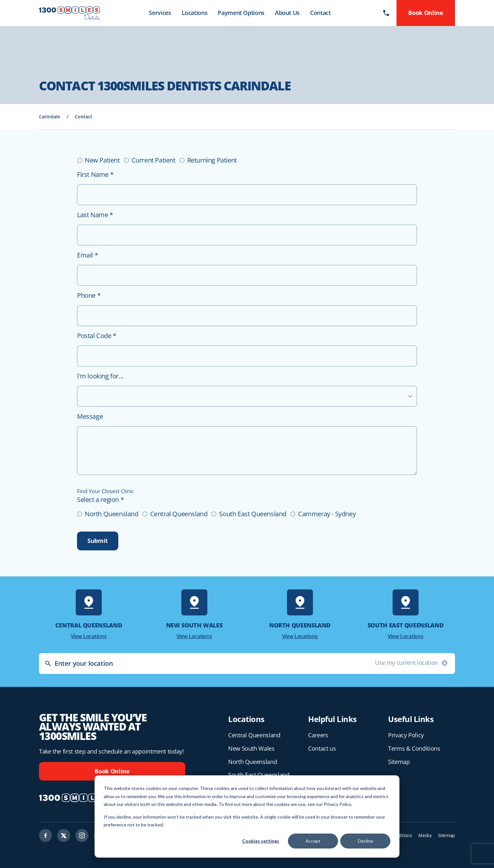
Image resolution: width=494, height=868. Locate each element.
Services (160, 13)
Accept (313, 841)
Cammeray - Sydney (327, 514)
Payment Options (241, 13)
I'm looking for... (100, 376)
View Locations (89, 636)
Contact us (322, 748)
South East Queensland (253, 514)
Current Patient (154, 160)
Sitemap (399, 762)
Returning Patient (212, 160)
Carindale (50, 117)
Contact (320, 13)
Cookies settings (261, 841)
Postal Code (97, 336)
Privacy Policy (406, 735)
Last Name (95, 215)
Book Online (112, 771)
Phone (89, 295)
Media (425, 835)
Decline (365, 841)
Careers (318, 735)
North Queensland (112, 514)
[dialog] (247, 816)
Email (87, 255)
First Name (95, 174)
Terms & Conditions (414, 748)
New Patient (102, 160)
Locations (195, 13)
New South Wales (251, 748)
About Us (287, 13)
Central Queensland (179, 514)
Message (90, 416)
